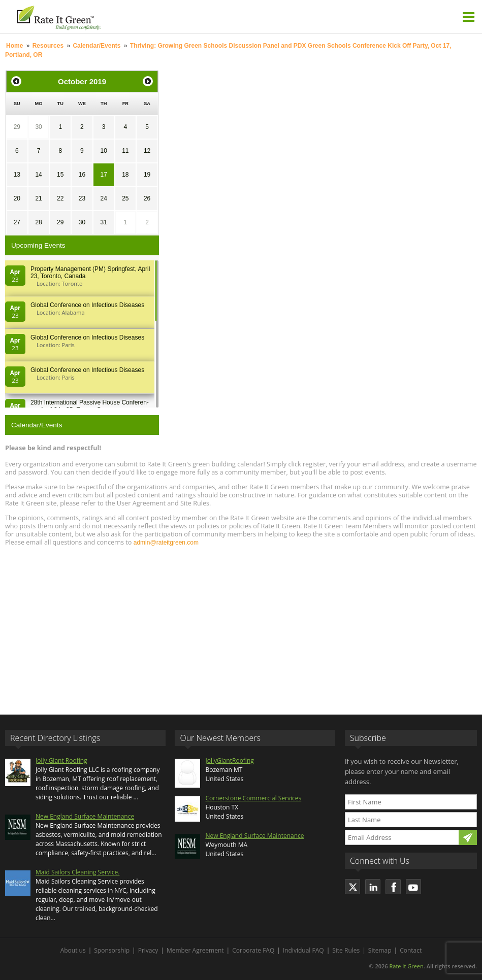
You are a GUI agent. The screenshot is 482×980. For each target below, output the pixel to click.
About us (73, 950)
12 (147, 151)
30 (38, 127)
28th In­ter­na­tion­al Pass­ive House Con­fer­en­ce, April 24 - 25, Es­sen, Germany (90, 406)
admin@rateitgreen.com (166, 543)
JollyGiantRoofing (229, 761)
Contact (411, 950)
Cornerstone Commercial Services (253, 798)
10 (103, 151)
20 (17, 198)
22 (60, 198)
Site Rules (346, 950)
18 (125, 175)
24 (103, 198)
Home (14, 46)
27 (17, 222)
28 (38, 222)
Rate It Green (406, 966)
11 (125, 151)
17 (103, 175)
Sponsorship (112, 950)
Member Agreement (195, 950)
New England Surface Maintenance (85, 816)
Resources (48, 46)
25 (125, 198)
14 (38, 175)
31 (103, 222)
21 (38, 198)
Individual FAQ (303, 950)
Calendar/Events (97, 46)
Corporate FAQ (253, 950)
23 (82, 198)
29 (17, 127)
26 (147, 198)
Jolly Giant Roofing (61, 761)
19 (147, 175)
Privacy (148, 950)
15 (60, 175)
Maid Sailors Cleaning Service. (77, 872)
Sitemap (380, 950)
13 (17, 175)
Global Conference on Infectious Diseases (87, 305)
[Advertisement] (241, 626)
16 (82, 175)
